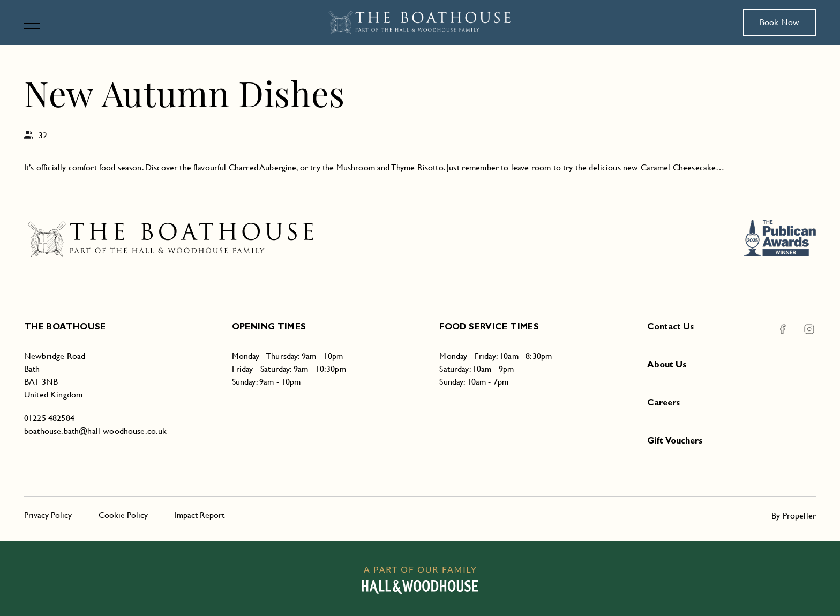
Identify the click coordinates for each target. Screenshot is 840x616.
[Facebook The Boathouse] (782, 329)
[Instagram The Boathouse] (802, 329)
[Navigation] (37, 24)
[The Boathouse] (420, 22)
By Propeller (794, 516)
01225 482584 (49, 418)
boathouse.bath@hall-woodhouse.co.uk (96, 431)
